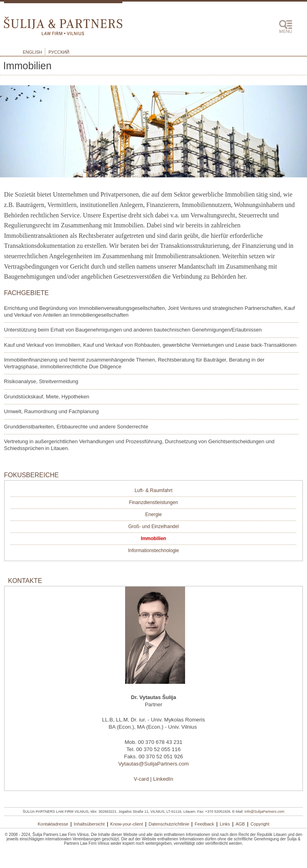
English (32, 52)
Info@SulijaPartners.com (265, 812)
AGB (240, 824)
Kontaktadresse (53, 824)
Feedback (204, 824)
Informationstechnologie (153, 551)
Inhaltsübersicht (89, 824)
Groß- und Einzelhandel (154, 526)
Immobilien (153, 538)
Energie (153, 514)
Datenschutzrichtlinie (169, 824)
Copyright (260, 824)
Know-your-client (127, 824)
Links (225, 824)
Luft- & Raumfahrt (154, 490)
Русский (59, 52)
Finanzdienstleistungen (154, 502)
